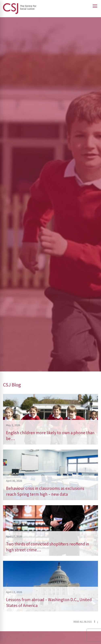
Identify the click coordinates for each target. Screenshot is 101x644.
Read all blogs (86, 622)
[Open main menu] (95, 6)
